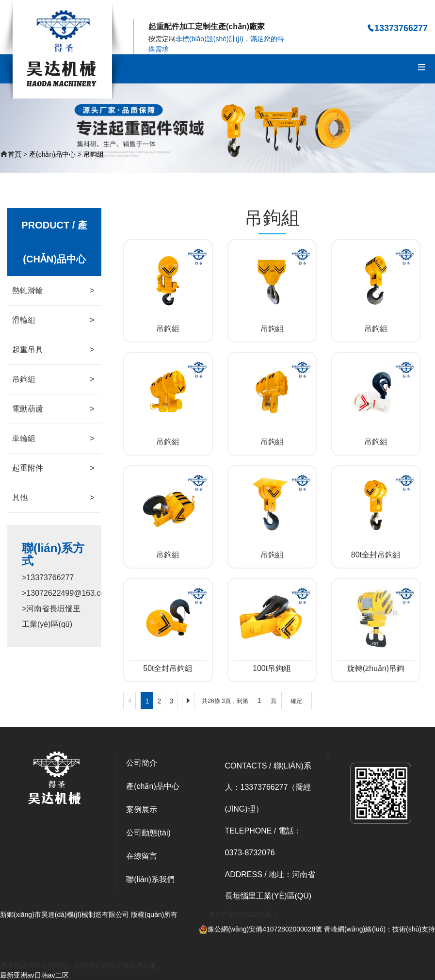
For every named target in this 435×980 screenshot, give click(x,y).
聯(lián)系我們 (150, 879)
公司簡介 (142, 763)
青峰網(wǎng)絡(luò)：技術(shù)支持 (379, 929)
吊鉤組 (94, 154)
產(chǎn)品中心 (52, 154)
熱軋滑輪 (53, 291)
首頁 (15, 154)
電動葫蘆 (53, 409)
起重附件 (53, 468)
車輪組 (53, 439)
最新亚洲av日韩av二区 (34, 975)
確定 (296, 701)
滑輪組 (53, 320)
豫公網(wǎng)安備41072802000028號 (260, 929)
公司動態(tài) (148, 833)
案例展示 (142, 809)
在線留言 (142, 856)
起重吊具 (53, 350)
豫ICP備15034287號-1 (243, 915)
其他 (53, 498)
